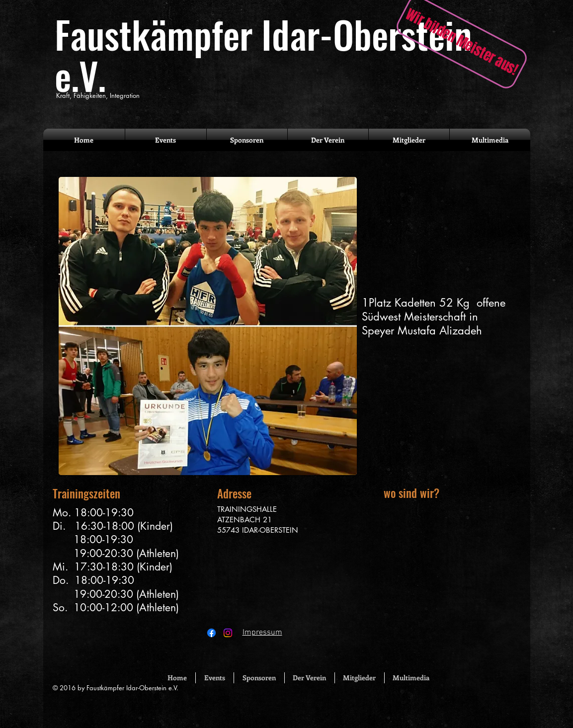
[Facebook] (211, 633)
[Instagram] (228, 633)
